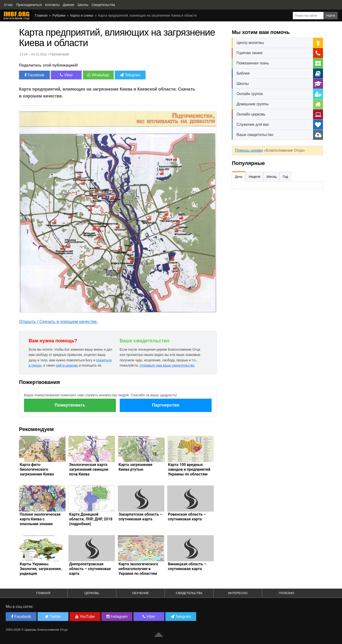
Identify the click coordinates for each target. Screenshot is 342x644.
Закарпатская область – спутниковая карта (140, 517)
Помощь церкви (249, 150)
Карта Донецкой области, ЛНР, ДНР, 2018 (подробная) (91, 519)
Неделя (254, 177)
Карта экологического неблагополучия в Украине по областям (138, 569)
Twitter (53, 617)
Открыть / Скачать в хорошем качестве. (58, 322)
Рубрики (59, 15)
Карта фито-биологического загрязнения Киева (37, 469)
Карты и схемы (82, 15)
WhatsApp (98, 75)
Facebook (34, 75)
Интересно (238, 593)
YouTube (85, 617)
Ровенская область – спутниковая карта (187, 517)
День (239, 177)
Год (285, 177)
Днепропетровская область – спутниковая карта (90, 569)
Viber (66, 75)
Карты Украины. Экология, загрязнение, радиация (41, 569)
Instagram (117, 617)
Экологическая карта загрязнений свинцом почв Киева (89, 469)
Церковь (92, 593)
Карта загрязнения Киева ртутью (135, 467)
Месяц (271, 177)
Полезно (287, 593)
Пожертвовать (70, 405)
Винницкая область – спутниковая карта (187, 566)
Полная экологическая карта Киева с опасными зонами (40, 519)
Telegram (130, 75)
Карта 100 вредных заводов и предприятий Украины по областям (189, 469)
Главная (41, 15)
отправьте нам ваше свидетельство (167, 365)
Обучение (140, 593)
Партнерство (166, 405)
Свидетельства (189, 593)
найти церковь (67, 365)
